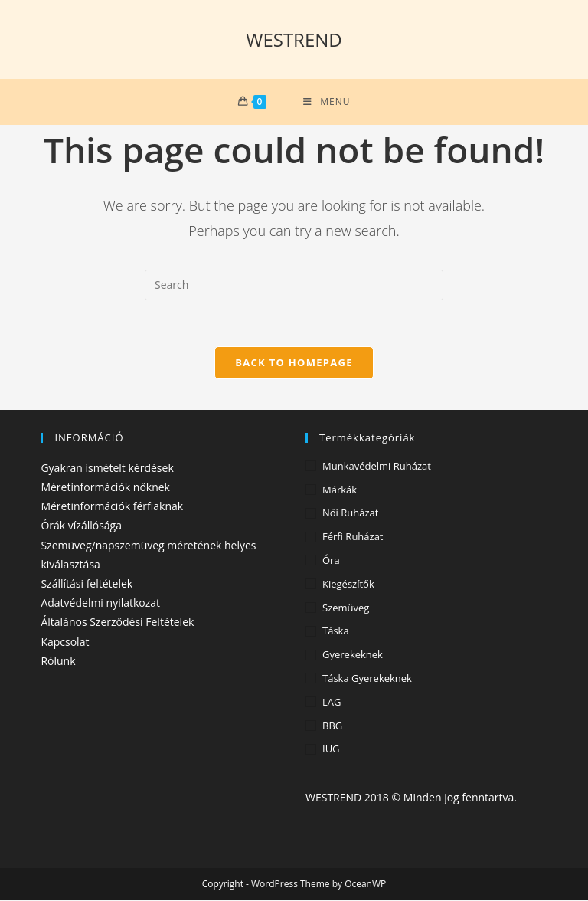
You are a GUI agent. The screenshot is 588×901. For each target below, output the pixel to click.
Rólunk (58, 661)
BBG (332, 726)
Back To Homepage (294, 362)
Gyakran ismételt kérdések (107, 468)
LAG (332, 702)
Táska (336, 631)
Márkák (340, 490)
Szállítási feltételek (87, 583)
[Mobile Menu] (327, 102)
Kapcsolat (65, 642)
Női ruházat (350, 513)
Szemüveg (346, 608)
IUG (331, 749)
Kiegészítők (348, 584)
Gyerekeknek (353, 655)
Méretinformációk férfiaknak (112, 507)
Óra (331, 561)
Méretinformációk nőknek (105, 488)
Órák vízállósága (81, 526)
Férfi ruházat (353, 537)
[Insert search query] (294, 285)
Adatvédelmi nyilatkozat (100, 603)
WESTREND (294, 39)
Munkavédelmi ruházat (377, 466)
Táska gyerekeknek (367, 679)
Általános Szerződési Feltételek (117, 623)
